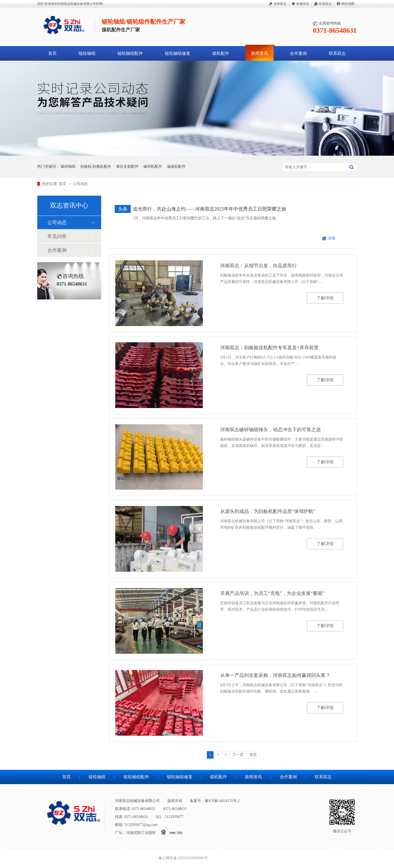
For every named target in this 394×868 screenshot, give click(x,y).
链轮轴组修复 (178, 53)
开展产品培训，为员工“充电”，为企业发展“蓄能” (272, 593)
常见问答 (57, 236)
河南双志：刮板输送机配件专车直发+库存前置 (269, 348)
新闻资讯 (260, 53)
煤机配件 (221, 53)
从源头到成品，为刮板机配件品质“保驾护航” (268, 511)
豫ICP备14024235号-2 (222, 801)
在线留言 (280, 4)
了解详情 (325, 298)
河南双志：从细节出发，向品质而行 (258, 266)
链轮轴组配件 (130, 53)
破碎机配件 (153, 166)
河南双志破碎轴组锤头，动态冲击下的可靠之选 (270, 430)
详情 (331, 238)
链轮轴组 (87, 53)
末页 (253, 755)
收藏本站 (303, 4)
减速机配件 (176, 166)
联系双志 (325, 4)
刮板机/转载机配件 (96, 166)
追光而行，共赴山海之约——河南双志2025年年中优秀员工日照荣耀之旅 (210, 209)
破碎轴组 (68, 166)
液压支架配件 (127, 166)
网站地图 (348, 4)
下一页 (238, 755)
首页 (52, 53)
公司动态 (80, 184)
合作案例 (298, 53)
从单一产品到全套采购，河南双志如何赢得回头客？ (275, 675)
